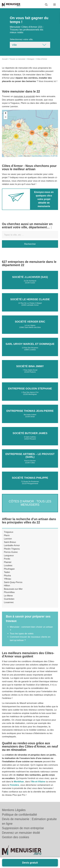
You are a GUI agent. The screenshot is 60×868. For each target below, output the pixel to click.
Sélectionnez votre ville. (22, 39)
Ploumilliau (9, 592)
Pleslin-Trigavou (12, 549)
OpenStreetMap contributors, (41, 156)
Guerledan (9, 599)
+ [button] (6, 113)
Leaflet (21, 156)
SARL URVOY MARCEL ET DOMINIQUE (30, 344)
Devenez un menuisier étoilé (21, 833)
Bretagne (31, 59)
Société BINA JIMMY (30, 366)
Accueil (5, 59)
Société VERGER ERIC (30, 322)
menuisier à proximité (24, 96)
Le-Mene (8, 596)
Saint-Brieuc (10, 542)
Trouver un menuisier (17, 59)
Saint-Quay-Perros (13, 582)
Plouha (7, 576)
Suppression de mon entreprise (23, 828)
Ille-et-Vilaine (38, 782)
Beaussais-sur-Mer (13, 589)
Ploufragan (9, 569)
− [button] (6, 117)
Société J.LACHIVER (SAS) (30, 277)
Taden (7, 572)
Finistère (14, 785)
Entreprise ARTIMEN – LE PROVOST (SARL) (30, 455)
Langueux (9, 556)
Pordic (7, 559)
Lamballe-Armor (12, 545)
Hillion (7, 586)
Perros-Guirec (11, 552)
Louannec (9, 602)
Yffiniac (8, 579)
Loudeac (8, 565)
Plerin (7, 535)
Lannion (8, 539)
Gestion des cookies (16, 837)
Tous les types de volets (22, 634)
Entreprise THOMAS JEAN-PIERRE (30, 411)
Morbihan (19, 782)
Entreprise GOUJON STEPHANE (30, 389)
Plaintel (8, 562)
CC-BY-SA (54, 156)
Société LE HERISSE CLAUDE (30, 299)
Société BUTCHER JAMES (30, 433)
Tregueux (9, 532)
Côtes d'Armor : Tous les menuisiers (30, 503)
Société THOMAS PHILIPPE (30, 478)
